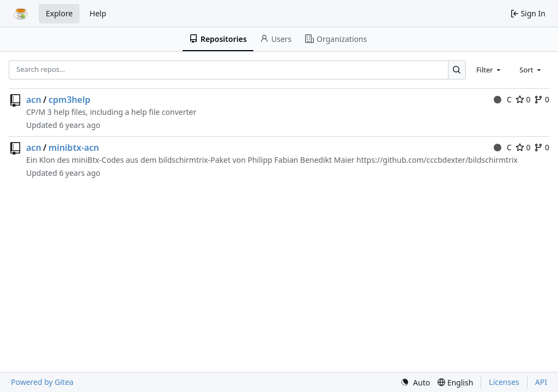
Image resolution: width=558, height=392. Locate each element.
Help (98, 13)
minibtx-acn (74, 148)
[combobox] (489, 70)
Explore (59, 13)
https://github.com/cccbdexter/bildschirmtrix (437, 160)
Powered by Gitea (42, 382)
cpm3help (69, 100)
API (541, 382)
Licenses (504, 382)
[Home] (21, 14)
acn (34, 100)
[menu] (415, 382)
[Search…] (457, 70)
